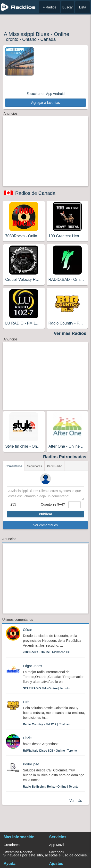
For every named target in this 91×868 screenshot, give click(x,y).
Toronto (11, 39)
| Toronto (46, 688)
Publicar (45, 514)
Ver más (76, 801)
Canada (48, 39)
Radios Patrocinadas (65, 457)
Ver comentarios (45, 525)
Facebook (57, 852)
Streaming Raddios (18, 852)
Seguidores (35, 466)
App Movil (57, 845)
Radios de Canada (35, 193)
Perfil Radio (55, 466)
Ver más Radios (70, 333)
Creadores (12, 845)
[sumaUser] (74, 505)
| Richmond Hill (46, 652)
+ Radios (50, 7)
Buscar (68, 7)
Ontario (29, 39)
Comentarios (14, 466)
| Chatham (47, 724)
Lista (83, 7)
